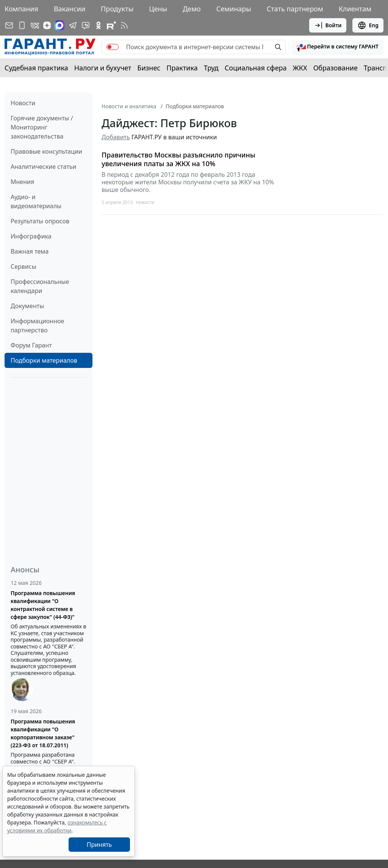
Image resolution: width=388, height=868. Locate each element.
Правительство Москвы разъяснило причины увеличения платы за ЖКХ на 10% (178, 159)
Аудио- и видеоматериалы (36, 201)
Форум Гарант (31, 345)
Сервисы (23, 266)
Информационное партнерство (37, 326)
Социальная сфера (256, 68)
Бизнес (149, 68)
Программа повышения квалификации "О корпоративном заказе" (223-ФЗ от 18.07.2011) (43, 733)
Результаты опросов (40, 221)
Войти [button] (328, 25)
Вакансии (70, 9)
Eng (368, 25)
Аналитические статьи (43, 167)
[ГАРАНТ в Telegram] (73, 25)
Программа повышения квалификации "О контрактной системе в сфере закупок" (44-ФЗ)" (43, 605)
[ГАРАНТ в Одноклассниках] (99, 25)
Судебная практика (36, 68)
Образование (336, 68)
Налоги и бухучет (103, 68)
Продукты (117, 9)
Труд (211, 68)
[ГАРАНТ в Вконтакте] (35, 25)
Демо (192, 9)
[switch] (113, 47)
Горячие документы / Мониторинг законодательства (42, 127)
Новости (23, 103)
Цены (158, 9)
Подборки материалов (44, 360)
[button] (338, 47)
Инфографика (31, 236)
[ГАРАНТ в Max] (59, 25)
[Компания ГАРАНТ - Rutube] (111, 25)
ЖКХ (300, 68)
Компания (21, 9)
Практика (182, 68)
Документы (27, 306)
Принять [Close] (99, 845)
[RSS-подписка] (124, 25)
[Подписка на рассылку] (9, 25)
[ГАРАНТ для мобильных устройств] (22, 25)
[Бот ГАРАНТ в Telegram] (86, 25)
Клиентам (355, 9)
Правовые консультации (46, 151)
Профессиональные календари (40, 286)
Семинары (234, 9)
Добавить (116, 137)
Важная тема (30, 251)
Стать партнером (295, 9)
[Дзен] (47, 25)
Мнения (22, 182)
